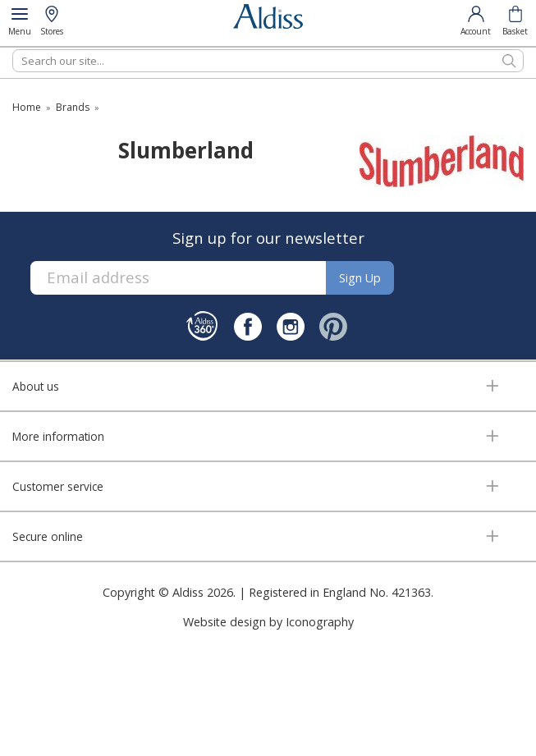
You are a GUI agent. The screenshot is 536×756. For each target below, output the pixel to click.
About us (36, 386)
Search (13, 49)
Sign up (360, 278)
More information (58, 436)
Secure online (48, 536)
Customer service (58, 486)
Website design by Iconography (268, 622)
